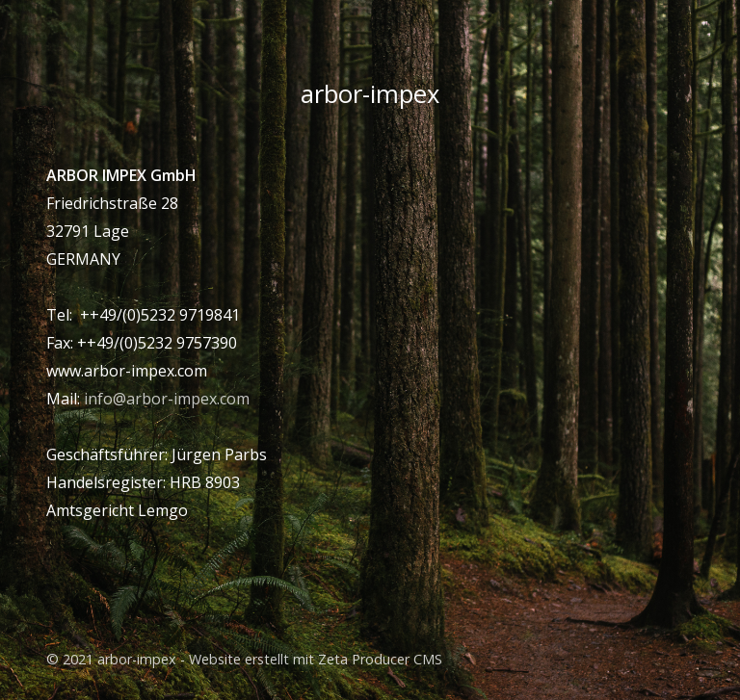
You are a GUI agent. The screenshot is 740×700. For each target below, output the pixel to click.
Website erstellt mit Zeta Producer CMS (316, 659)
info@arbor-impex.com (167, 399)
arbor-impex (370, 94)
